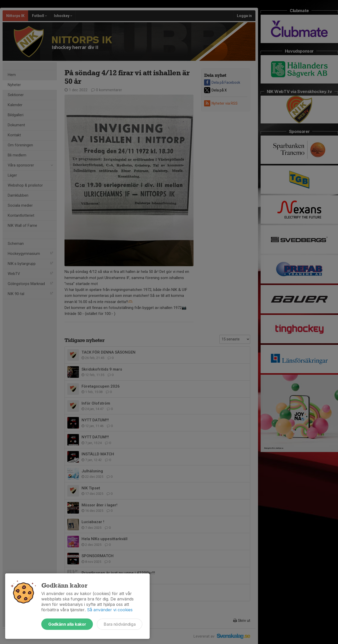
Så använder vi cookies (110, 610)
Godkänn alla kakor (67, 624)
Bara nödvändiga (120, 624)
